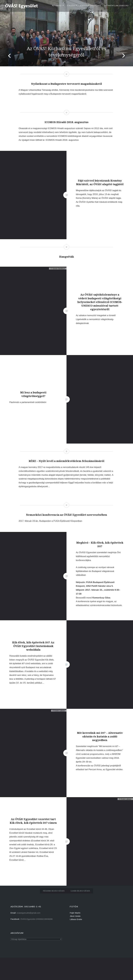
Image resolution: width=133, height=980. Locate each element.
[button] (22, 6)
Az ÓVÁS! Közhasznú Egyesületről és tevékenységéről (66, 52)
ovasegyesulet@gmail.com (29, 913)
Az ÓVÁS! (57, 6)
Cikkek (71, 6)
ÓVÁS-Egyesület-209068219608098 (36, 919)
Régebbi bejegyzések (54, 891)
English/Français (91, 6)
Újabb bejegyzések (80, 891)
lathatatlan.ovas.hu (116, 6)
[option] (66, 33)
